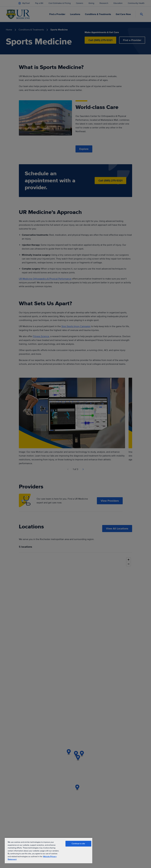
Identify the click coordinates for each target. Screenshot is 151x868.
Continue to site (78, 844)
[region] (49, 850)
